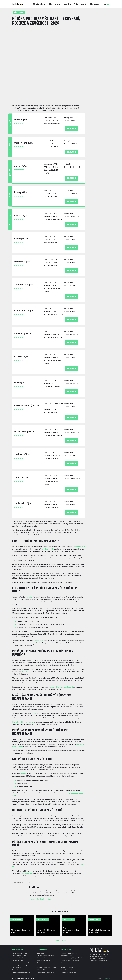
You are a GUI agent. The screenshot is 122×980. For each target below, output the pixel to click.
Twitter (32, 899)
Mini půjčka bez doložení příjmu (21, 972)
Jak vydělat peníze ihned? (68, 970)
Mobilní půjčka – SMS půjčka (20, 965)
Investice (58, 4)
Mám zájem (72, 129)
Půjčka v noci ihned (18, 960)
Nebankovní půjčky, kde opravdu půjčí (72, 958)
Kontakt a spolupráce (67, 967)
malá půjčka (26, 671)
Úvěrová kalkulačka (39, 4)
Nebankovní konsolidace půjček (70, 972)
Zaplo (34, 713)
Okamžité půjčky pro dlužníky (23, 722)
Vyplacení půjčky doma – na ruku (46, 972)
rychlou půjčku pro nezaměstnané (61, 687)
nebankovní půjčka (48, 549)
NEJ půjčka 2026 (41, 970)
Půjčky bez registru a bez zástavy (70, 960)
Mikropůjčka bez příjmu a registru (46, 963)
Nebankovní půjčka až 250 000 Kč (22, 967)
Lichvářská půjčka (41, 958)
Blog (49, 899)
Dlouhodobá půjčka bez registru (21, 963)
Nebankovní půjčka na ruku (69, 955)
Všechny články (61, 941)
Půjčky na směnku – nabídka (69, 953)
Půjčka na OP (40, 953)
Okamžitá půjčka (79, 546)
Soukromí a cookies (66, 963)
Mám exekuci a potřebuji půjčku (46, 955)
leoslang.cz (107, 978)
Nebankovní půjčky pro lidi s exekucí (47, 967)
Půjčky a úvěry (19, 12)
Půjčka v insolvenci (80, 4)
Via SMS (23, 773)
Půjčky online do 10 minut (20, 955)
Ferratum (30, 597)
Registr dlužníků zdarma (43, 960)
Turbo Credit (38, 640)
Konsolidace (67, 4)
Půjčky (50, 4)
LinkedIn (41, 899)
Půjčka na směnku (94, 4)
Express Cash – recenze (19, 970)
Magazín (105, 4)
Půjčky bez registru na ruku (20, 953)
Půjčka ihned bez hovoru (43, 965)
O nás (63, 965)
